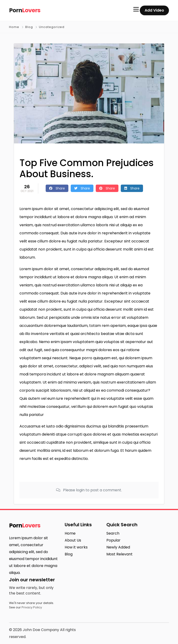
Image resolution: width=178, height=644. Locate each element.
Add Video (154, 10)
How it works (76, 547)
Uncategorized (52, 27)
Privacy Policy (32, 607)
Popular (113, 540)
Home (14, 27)
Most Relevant (119, 554)
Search (113, 533)
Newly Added (118, 547)
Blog (29, 27)
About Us (73, 540)
